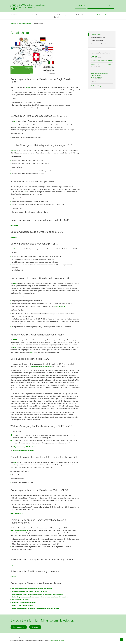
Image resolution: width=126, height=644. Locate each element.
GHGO (15, 283)
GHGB (15, 121)
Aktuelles (35, 15)
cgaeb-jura (14, 225)
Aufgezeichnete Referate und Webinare (102, 60)
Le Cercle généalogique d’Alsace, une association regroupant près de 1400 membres (40, 597)
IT (82, 6)
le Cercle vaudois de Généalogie (41, 366)
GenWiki (13, 577)
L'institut (13, 150)
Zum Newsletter (19, 627)
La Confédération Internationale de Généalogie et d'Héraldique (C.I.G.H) (36, 608)
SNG (14, 249)
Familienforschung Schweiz (60, 16)
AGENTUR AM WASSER (57, 640)
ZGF (15, 462)
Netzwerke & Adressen (105, 15)
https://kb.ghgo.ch (60, 306)
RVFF (15, 340)
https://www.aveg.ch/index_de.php (25, 447)
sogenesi (14, 237)
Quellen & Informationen (84, 15)
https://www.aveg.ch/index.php (24, 450)
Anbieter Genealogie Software (101, 44)
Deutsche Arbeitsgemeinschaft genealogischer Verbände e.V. (32, 588)
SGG (25, 192)
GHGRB (29, 87)
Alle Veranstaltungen (97, 86)
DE (76, 6)
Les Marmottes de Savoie (21, 600)
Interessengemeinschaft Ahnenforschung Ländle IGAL (30, 591)
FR (79, 6)
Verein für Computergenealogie (22, 605)
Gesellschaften (96, 34)
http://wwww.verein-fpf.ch (19, 530)
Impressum (21, 637)
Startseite (13, 23)
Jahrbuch (35, 627)
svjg (12, 565)
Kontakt (13, 637)
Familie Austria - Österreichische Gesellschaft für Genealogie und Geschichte (38, 594)
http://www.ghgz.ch (17, 513)
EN (84, 6)
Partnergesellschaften (98, 37)
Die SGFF (14, 15)
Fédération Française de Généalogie (24, 602)
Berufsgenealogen (97, 41)
